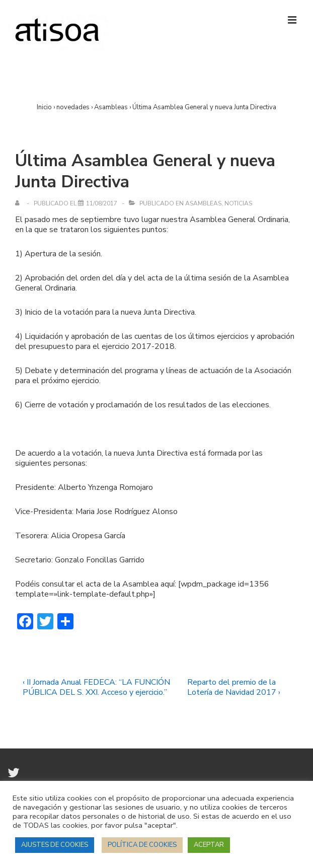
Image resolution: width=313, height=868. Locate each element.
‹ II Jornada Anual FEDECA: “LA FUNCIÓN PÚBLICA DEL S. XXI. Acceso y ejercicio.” (96, 687)
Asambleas (203, 203)
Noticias (238, 203)
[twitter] (15, 776)
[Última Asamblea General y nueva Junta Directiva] (102, 203)
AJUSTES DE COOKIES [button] (55, 845)
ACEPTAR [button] (209, 845)
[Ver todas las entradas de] (19, 203)
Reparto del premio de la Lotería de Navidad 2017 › (234, 687)
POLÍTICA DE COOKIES (142, 845)
